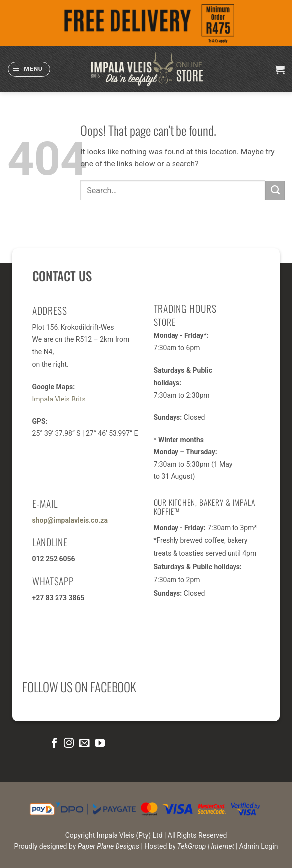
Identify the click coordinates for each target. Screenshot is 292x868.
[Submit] (275, 190)
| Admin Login (257, 846)
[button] (29, 69)
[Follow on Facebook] (54, 744)
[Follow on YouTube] (100, 744)
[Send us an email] (84, 744)
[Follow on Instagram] (69, 744)
